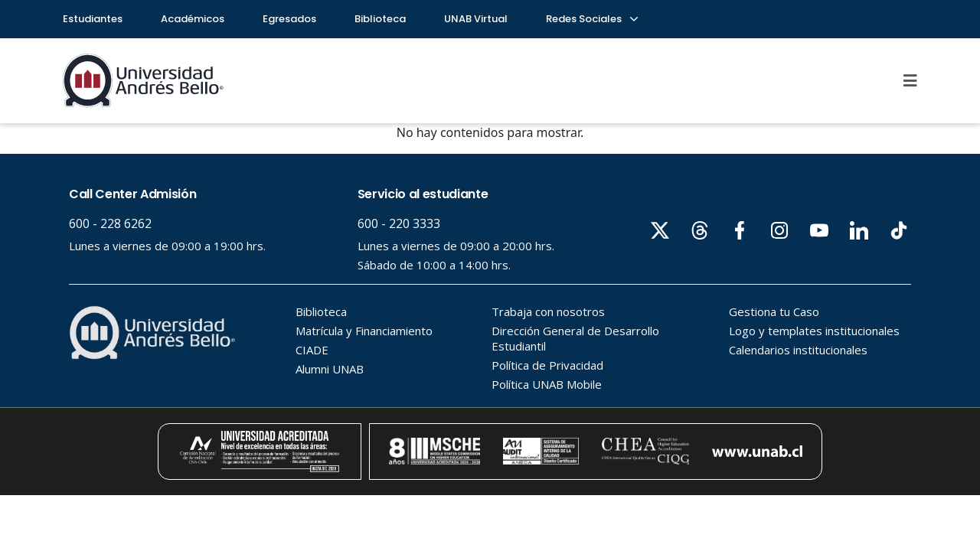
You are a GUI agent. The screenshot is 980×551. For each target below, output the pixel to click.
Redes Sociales (591, 19)
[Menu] (910, 80)
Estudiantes (93, 19)
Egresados (289, 19)
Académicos (193, 19)
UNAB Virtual (476, 19)
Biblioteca (380, 19)
